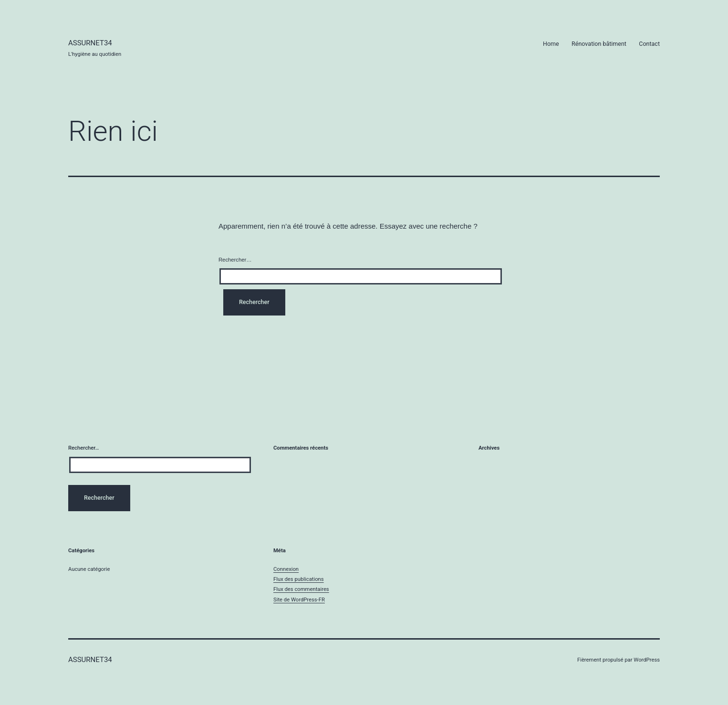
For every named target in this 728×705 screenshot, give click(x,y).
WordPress (647, 660)
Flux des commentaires (301, 589)
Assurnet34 (90, 43)
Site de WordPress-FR (299, 600)
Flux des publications (299, 579)
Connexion (286, 569)
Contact (649, 44)
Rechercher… (235, 260)
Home (551, 44)
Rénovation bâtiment (599, 44)
